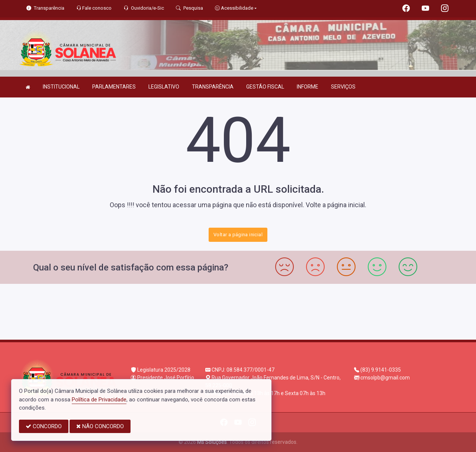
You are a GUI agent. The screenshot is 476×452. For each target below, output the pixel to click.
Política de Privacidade (99, 400)
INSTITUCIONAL (61, 87)
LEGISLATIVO (164, 87)
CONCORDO (44, 426)
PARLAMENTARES (114, 87)
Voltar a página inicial (238, 235)
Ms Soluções (212, 442)
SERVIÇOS (343, 87)
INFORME (308, 87)
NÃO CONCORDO (100, 426)
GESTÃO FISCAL (265, 87)
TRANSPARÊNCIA (213, 87)
